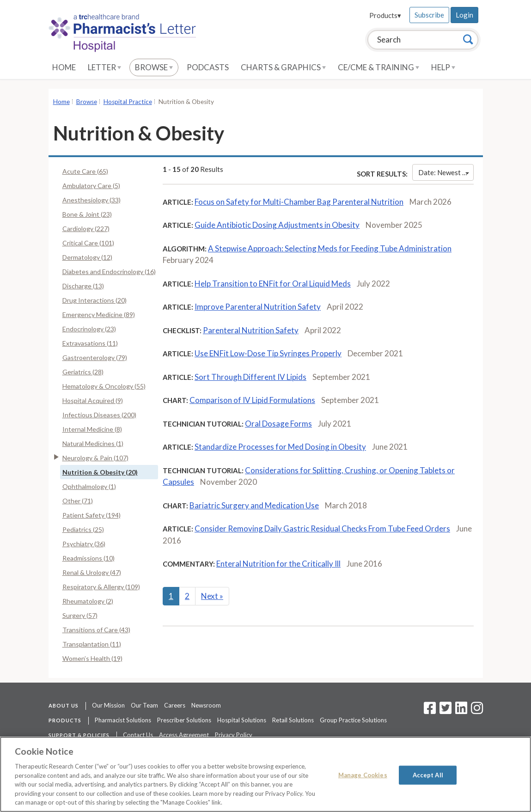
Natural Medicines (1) (93, 443)
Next (212, 596)
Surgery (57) (80, 615)
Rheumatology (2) (88, 601)
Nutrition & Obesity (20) (100, 472)
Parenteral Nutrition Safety (251, 330)
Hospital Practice (128, 102)
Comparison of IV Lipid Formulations (252, 400)
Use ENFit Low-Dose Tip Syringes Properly (268, 353)
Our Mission (108, 705)
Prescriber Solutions (184, 720)
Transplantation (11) (92, 644)
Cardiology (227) (86, 229)
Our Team (144, 705)
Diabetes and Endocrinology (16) (109, 272)
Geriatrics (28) (83, 372)
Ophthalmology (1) (89, 486)
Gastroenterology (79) (95, 357)
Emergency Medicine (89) (99, 314)
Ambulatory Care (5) (91, 186)
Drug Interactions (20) (95, 300)
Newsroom (206, 705)
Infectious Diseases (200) (99, 415)
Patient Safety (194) (92, 515)
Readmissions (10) (88, 558)
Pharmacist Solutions (123, 720)
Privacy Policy (234, 735)
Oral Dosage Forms (278, 424)
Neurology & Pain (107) (95, 458)
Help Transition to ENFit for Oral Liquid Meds (273, 284)
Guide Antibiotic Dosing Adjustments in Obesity (277, 225)
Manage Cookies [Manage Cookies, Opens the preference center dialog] (363, 775)
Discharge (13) (83, 286)
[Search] (468, 39)
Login (464, 15)
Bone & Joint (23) (87, 214)
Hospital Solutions (242, 720)
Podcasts (208, 67)
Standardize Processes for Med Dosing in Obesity (280, 447)
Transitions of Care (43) (96, 630)
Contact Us (138, 735)
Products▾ (385, 15)
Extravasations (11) (90, 343)
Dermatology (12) (87, 257)
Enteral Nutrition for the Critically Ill (278, 564)
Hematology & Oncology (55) (104, 386)
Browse (154, 67)
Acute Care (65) (85, 171)
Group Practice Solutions (353, 720)
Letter (104, 67)
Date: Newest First (446, 172)
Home (64, 67)
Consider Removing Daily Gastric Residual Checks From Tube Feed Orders (322, 528)
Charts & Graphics (283, 67)
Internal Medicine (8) (92, 429)
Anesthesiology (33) (92, 200)
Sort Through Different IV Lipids (250, 377)
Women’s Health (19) (92, 658)
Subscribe (429, 15)
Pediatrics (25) (83, 529)
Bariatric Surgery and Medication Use (254, 505)
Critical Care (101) (88, 243)
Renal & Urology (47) (92, 572)
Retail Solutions (293, 720)
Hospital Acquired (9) (93, 400)
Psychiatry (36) (84, 544)
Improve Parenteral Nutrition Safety (258, 307)
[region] (265, 774)
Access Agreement (184, 735)
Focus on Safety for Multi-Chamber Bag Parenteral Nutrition (299, 202)
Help (443, 67)
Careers (175, 705)
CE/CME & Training (378, 67)
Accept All (428, 775)
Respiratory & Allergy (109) (101, 587)
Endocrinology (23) (89, 329)
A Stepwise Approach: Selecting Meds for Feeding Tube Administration (330, 248)
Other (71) (78, 501)
